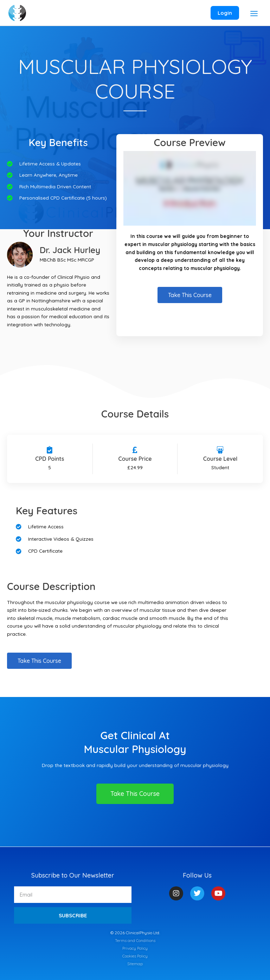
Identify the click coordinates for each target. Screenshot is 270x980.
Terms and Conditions (135, 940)
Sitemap (135, 964)
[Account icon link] (224, 13)
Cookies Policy (135, 956)
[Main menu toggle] (253, 14)
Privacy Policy (135, 948)
